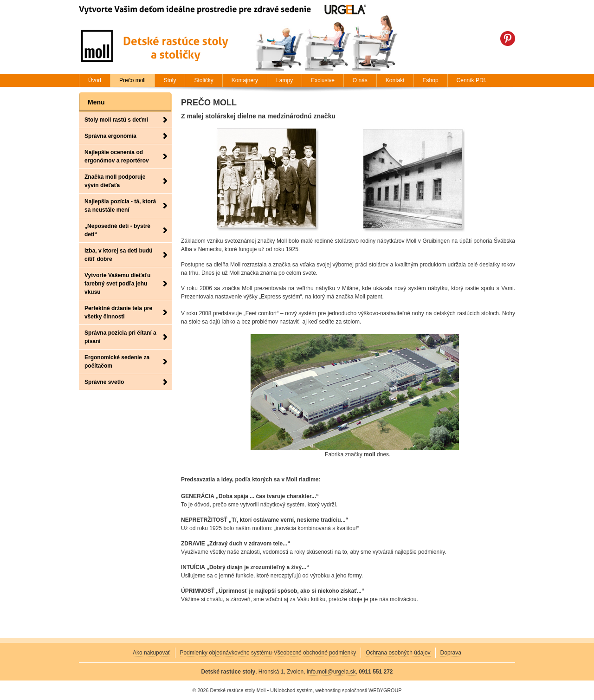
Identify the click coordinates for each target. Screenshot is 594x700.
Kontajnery (245, 80)
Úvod (95, 80)
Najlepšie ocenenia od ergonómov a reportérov (117, 156)
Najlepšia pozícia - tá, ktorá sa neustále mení (120, 206)
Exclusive (323, 80)
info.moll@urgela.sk (331, 672)
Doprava (451, 653)
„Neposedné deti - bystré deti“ (117, 230)
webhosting (328, 690)
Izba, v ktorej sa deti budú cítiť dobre (119, 255)
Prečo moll (132, 80)
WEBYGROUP (385, 690)
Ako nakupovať (152, 653)
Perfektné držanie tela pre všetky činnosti (118, 312)
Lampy (284, 80)
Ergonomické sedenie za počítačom (117, 362)
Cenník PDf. (472, 80)
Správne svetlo (104, 382)
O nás (360, 80)
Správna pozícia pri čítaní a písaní (120, 337)
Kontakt (395, 80)
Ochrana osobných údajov (398, 653)
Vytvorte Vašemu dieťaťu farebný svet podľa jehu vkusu (117, 284)
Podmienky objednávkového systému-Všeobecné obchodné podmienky (268, 653)
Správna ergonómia (110, 136)
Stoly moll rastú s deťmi (116, 120)
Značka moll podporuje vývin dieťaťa (115, 181)
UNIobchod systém (291, 690)
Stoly (170, 80)
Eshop (431, 80)
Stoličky (203, 80)
